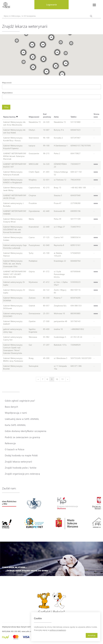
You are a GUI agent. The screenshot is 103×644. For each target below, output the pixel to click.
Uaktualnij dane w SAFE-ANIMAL (22, 419)
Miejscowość (34, 117)
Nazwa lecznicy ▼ (10, 117)
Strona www (96, 115)
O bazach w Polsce (15, 449)
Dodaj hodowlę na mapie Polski (21, 455)
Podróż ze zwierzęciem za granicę (22, 437)
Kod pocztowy (47, 115)
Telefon (74, 117)
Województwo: (7, 93)
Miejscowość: (7, 83)
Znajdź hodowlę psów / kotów (21, 468)
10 (57, 379)
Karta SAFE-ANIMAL (15, 425)
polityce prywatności (58, 630)
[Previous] (38, 379)
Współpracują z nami (16, 413)
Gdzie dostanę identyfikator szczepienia (26, 431)
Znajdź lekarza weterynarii (18, 462)
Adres (56, 117)
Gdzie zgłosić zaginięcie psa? (20, 401)
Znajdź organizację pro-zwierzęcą (22, 474)
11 (63, 379)
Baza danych (11, 407)
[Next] (68, 379)
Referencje (10, 443)
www (96, 164)
